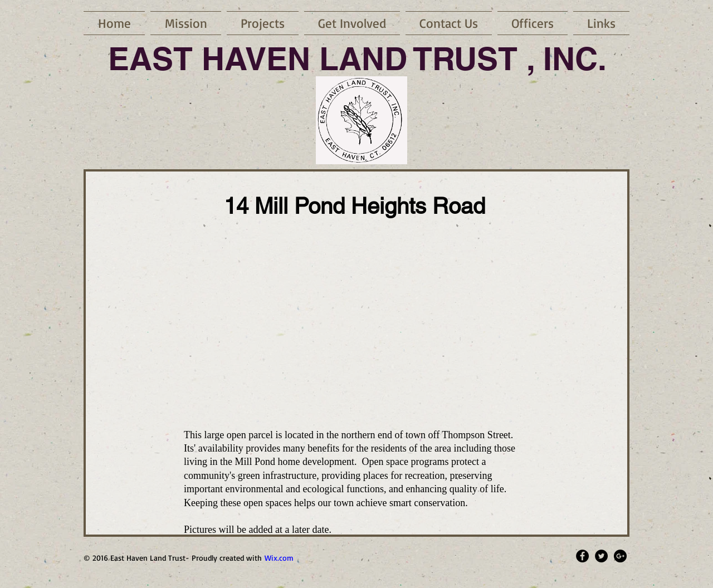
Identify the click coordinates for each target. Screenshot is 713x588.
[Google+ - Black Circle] (620, 556)
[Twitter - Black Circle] (601, 556)
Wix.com (279, 558)
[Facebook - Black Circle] (582, 556)
